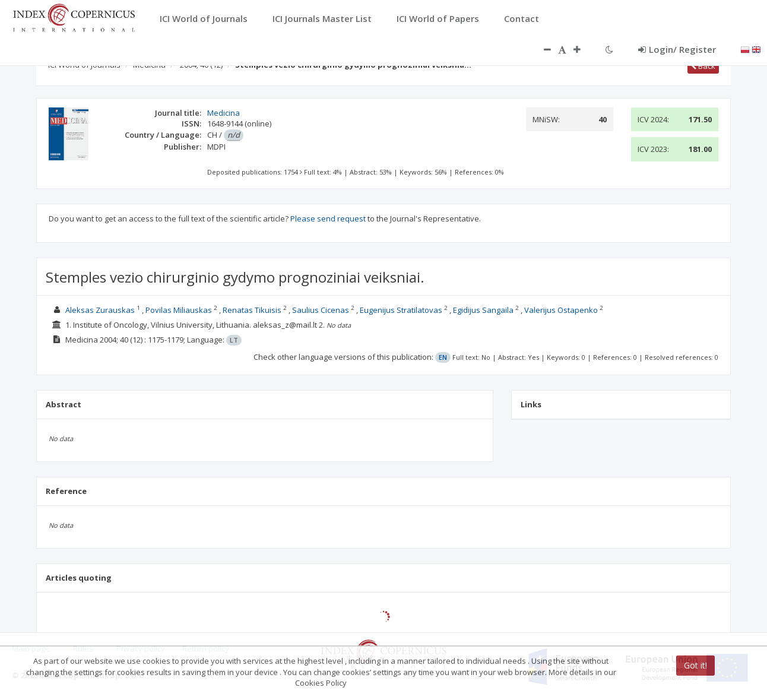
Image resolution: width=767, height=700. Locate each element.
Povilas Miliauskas (179, 310)
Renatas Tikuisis (252, 310)
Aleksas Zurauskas (100, 310)
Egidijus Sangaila (483, 310)
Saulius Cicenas (321, 310)
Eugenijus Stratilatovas (401, 310)
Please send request (328, 218)
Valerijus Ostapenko (561, 310)
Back (703, 66)
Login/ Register (677, 49)
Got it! (695, 665)
